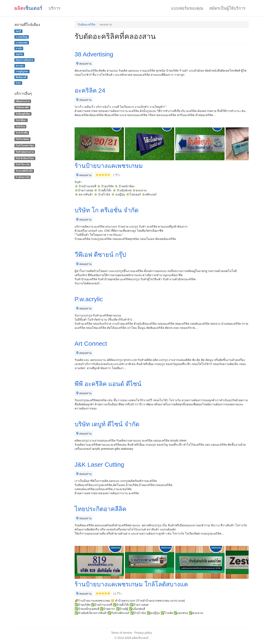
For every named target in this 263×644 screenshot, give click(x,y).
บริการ (54, 8)
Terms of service (121, 633)
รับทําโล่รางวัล (22, 165)
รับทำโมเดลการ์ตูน (25, 145)
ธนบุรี (18, 31)
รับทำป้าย (20, 127)
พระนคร (20, 66)
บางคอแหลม (22, 43)
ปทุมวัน (19, 54)
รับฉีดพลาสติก (22, 107)
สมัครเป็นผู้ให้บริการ (227, 8)
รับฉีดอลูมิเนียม (23, 114)
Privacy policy (143, 633)
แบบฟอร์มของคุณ (187, 8)
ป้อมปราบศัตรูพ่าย (24, 60)
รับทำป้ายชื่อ (22, 133)
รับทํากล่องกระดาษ (25, 152)
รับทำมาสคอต (22, 139)
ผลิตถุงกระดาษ (23, 101)
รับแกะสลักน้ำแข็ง (24, 171)
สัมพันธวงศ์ (21, 77)
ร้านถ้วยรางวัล (22, 177)
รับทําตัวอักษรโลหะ (25, 158)
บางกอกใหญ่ (21, 37)
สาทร (18, 83)
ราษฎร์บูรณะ (22, 71)
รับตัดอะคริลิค (87, 24)
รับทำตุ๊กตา (21, 120)
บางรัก (19, 48)
